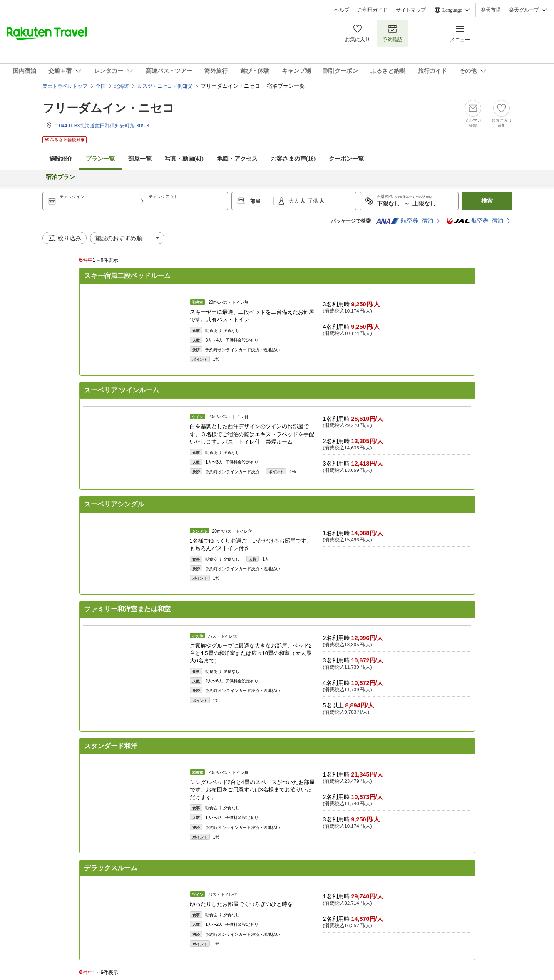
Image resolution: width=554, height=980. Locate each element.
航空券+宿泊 (405, 221)
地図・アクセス (237, 159)
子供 (314, 201)
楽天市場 (491, 10)
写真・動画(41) (184, 159)
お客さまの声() (293, 159)
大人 (294, 201)
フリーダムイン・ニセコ (114, 108)
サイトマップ (411, 10)
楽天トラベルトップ (65, 86)
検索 (487, 201)
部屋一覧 (140, 159)
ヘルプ (342, 10)
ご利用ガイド (373, 10)
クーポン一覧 (346, 159)
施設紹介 (61, 159)
